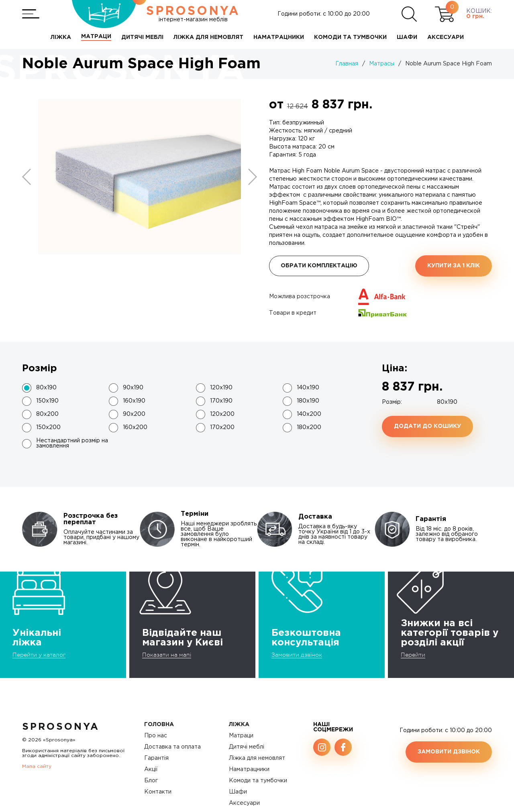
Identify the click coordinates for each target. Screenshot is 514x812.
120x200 (222, 414)
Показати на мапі (167, 655)
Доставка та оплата (172, 747)
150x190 (47, 401)
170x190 (221, 401)
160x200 (135, 427)
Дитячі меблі (247, 747)
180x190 (308, 401)
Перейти (413, 655)
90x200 (134, 414)
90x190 (133, 388)
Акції (151, 769)
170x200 (222, 427)
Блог (151, 781)
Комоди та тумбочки (258, 781)
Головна (159, 724)
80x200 (47, 414)
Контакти (158, 792)
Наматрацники (249, 769)
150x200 (48, 427)
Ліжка (239, 724)
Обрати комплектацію (319, 266)
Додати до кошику (427, 426)
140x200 (309, 414)
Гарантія (156, 758)
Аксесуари (244, 803)
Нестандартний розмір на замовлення (72, 443)
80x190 (46, 388)
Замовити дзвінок (297, 655)
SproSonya (61, 727)
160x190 (134, 401)
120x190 (221, 388)
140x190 (308, 388)
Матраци (241, 736)
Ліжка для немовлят (257, 758)
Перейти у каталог (39, 655)
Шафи (238, 792)
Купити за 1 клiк (454, 266)
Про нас (156, 736)
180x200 (309, 427)
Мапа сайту (37, 766)
